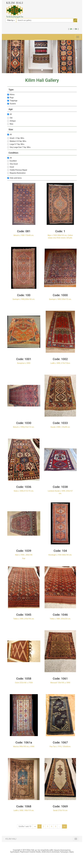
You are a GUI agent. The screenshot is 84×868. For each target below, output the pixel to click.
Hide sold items (14, 178)
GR (71, 29)
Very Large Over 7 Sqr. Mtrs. (19, 147)
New (10, 124)
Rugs (10, 98)
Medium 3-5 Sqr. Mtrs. (17, 141)
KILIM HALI (11, 839)
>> (64, 826)
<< (35, 826)
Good (11, 167)
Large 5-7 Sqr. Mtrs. (16, 144)
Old (10, 118)
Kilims (11, 95)
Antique (11, 121)
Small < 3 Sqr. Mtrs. (16, 138)
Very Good (12, 164)
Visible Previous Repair (17, 170)
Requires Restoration (16, 173)
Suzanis (12, 104)
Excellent (12, 161)
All (10, 114)
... (60, 826)
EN (76, 29)
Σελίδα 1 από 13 (25, 826)
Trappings (12, 101)
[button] (8, 57)
